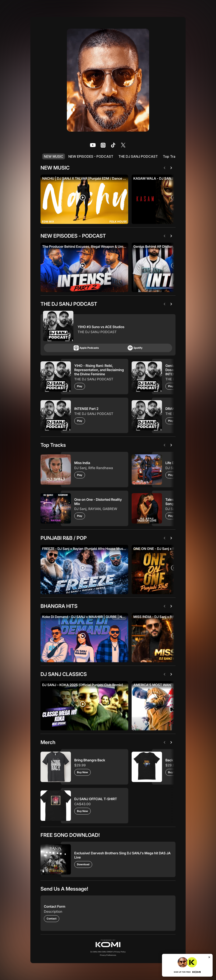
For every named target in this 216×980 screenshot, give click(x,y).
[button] (108, 943)
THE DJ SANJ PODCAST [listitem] (138, 156)
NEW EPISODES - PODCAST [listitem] (91, 156)
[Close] (209, 957)
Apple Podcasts (86, 348)
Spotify (135, 348)
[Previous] (165, 168)
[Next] (172, 168)
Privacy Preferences (108, 955)
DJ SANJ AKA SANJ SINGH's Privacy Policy (108, 952)
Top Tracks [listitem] (172, 156)
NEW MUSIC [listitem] (54, 156)
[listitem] (93, 145)
